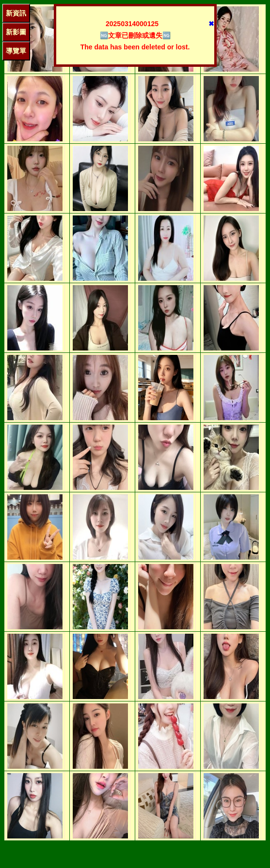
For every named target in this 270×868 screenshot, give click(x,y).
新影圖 (16, 32)
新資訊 (16, 13)
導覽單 (16, 51)
